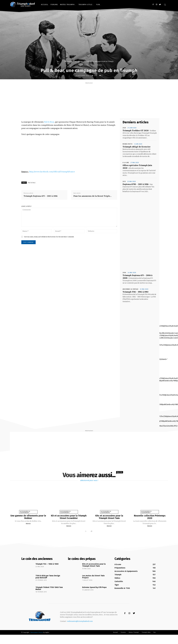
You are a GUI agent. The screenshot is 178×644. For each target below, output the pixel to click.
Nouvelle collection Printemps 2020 (150, 517)
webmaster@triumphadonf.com (80, 621)
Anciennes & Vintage (130, 289)
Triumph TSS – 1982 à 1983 (135, 292)
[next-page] (91, 531)
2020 (124, 128)
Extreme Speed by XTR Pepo (94, 587)
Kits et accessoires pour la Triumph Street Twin (109, 517)
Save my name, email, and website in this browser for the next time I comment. (49, 237)
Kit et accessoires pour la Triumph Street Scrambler (69, 517)
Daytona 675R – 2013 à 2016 (136, 184)
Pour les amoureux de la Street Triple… (93, 196)
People (100, 65)
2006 (124, 273)
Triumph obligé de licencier (137, 147)
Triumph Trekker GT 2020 (136, 131)
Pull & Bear (49, 122)
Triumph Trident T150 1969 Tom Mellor (49, 588)
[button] (165, 5)
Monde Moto (128, 144)
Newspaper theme (37, 632)
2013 (124, 182)
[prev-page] (86, 531)
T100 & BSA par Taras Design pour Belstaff (48, 576)
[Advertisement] (89, 100)
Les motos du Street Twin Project (93, 576)
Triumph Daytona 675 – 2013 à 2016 (41, 196)
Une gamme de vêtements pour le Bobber (28, 517)
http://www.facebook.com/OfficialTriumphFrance (52, 172)
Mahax (28, 524)
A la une (126, 163)
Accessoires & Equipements (73, 61)
